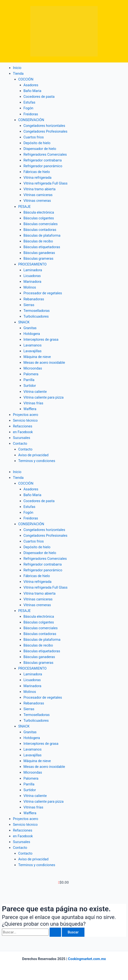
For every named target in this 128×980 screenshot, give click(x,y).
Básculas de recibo (38, 241)
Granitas (30, 328)
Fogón (29, 108)
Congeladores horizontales (44, 126)
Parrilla (29, 380)
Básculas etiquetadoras (42, 247)
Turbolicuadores (36, 316)
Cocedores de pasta (39, 97)
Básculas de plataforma (42, 235)
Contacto (25, 449)
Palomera (31, 374)
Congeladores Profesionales (46, 131)
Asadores (31, 85)
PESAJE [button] (25, 207)
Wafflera (30, 409)
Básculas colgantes (39, 218)
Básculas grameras (38, 259)
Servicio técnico (25, 420)
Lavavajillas (33, 351)
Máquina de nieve (37, 357)
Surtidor (30, 386)
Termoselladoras (37, 311)
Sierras (29, 305)
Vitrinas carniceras (38, 195)
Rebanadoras (34, 299)
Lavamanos (33, 345)
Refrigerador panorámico (43, 166)
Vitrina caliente (35, 392)
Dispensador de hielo (40, 149)
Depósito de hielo (37, 143)
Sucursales (22, 438)
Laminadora (33, 270)
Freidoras (31, 114)
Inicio (17, 68)
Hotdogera (32, 334)
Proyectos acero (26, 415)
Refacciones (23, 426)
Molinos (30, 287)
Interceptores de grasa (41, 339)
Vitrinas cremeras (37, 201)
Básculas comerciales (41, 224)
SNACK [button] (24, 322)
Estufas (29, 102)
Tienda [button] (18, 74)
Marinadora (32, 282)
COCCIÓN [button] (26, 79)
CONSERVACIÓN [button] (31, 120)
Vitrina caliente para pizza (44, 397)
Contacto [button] (20, 444)
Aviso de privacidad (33, 455)
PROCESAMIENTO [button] (32, 264)
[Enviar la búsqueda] (55, 932)
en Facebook (23, 432)
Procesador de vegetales (43, 293)
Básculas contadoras (40, 230)
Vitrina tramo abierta (40, 189)
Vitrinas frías (33, 403)
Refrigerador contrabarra (43, 160)
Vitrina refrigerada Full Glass (46, 183)
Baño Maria (32, 91)
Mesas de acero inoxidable (44, 363)
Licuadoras (32, 276)
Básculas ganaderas (39, 253)
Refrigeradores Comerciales (45, 154)
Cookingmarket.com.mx (87, 959)
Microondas (33, 368)
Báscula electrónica (39, 212)
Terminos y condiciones (37, 461)
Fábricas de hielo (37, 172)
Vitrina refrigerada (38, 178)
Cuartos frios (34, 137)
